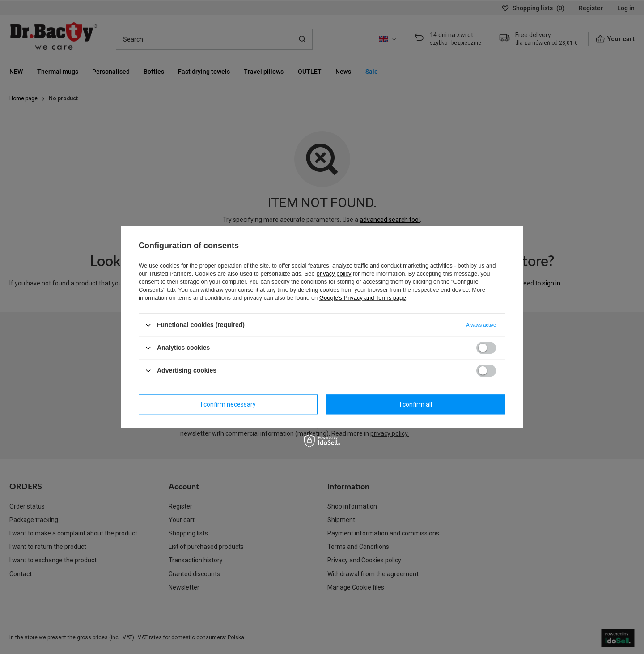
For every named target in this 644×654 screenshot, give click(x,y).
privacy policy (334, 274)
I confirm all (416, 404)
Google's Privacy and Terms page (363, 298)
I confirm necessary (228, 404)
